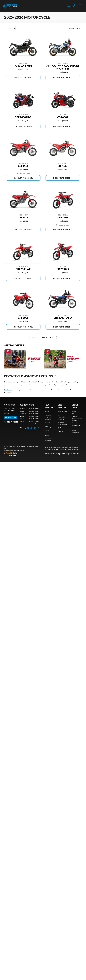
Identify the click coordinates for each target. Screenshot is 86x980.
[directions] (74, 6)
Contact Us (75, 411)
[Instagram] (31, 428)
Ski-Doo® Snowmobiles (49, 423)
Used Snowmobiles (62, 428)
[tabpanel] (29, 416)
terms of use (54, 455)
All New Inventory (48, 412)
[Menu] (80, 6)
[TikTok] (38, 428)
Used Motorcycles (61, 416)
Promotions (75, 423)
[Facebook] (28, 428)
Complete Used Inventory (62, 412)
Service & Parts (76, 425)
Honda (47, 435)
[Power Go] (23, 454)
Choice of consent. (64, 455)
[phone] (69, 6)
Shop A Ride (16, 451)
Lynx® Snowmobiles (49, 427)
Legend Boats (49, 438)
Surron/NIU (48, 441)
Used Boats (61, 422)
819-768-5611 (11, 422)
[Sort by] (73, 28)
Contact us (8, 390)
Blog (73, 414)
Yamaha (47, 430)
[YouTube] (35, 428)
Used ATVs (61, 420)
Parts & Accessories (75, 431)
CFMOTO (47, 433)
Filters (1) (10, 28)
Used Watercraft (63, 425)
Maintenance (76, 428)
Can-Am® (48, 415)
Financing (61, 431)
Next (54, 337)
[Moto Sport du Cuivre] (10, 6)
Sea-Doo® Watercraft (48, 419)
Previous (33, 337)
